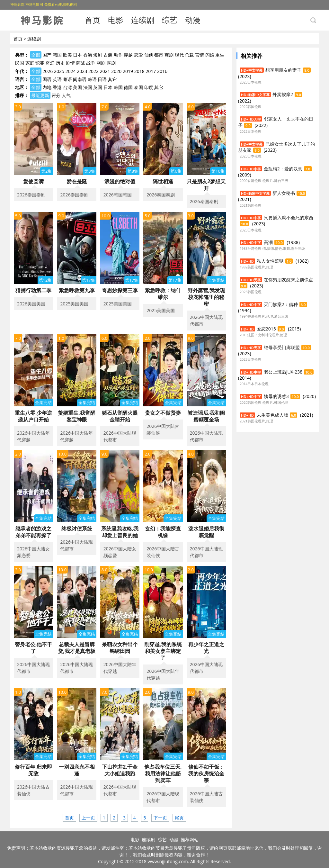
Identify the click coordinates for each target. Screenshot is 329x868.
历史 (60, 63)
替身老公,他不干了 (34, 648)
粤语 (67, 79)
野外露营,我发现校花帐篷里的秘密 (206, 297)
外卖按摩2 (283, 94)
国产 (47, 55)
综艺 (170, 20)
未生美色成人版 (272, 415)
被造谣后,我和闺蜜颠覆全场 (206, 416)
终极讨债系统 (77, 529)
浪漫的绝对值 (120, 181)
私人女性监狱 (270, 261)
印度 (149, 87)
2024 (71, 71)
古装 (108, 55)
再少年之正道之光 (206, 648)
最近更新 (40, 95)
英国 (98, 87)
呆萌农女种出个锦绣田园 (120, 648)
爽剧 (169, 55)
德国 (128, 87)
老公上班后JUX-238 (283, 372)
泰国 (138, 87)
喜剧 (111, 63)
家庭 (30, 63)
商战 (81, 63)
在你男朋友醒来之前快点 (289, 280)
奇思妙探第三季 (120, 290)
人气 (66, 95)
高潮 (268, 242)
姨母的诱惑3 (276, 396)
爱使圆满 (33, 181)
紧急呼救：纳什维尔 (163, 294)
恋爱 (138, 55)
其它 (112, 79)
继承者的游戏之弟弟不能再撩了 (33, 532)
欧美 (67, 55)
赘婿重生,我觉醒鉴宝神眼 (77, 416)
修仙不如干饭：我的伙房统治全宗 (206, 773)
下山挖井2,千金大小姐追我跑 (120, 770)
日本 (77, 55)
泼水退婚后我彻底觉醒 (206, 532)
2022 (93, 71)
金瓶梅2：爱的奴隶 (283, 169)
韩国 (57, 55)
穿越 (128, 55)
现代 (179, 55)
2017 (151, 71)
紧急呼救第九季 (77, 290)
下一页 (160, 818)
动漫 (193, 20)
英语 (57, 79)
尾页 (179, 818)
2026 (48, 71)
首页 (93, 20)
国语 (47, 79)
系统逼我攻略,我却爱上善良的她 (120, 532)
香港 (88, 55)
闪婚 (210, 55)
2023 (82, 71)
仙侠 (149, 55)
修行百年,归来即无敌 (34, 770)
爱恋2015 (266, 329)
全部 (36, 55)
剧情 (70, 63)
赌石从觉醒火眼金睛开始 (120, 416)
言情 (200, 55)
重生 (220, 55)
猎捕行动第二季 (33, 290)
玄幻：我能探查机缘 (163, 532)
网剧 (101, 63)
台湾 (67, 87)
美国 (77, 87)
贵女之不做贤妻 (163, 413)
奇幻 (50, 63)
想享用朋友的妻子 (283, 70)
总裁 (189, 55)
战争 (91, 63)
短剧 (98, 55)
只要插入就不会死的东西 (289, 217)
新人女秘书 (284, 193)
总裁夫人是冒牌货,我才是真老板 (77, 648)
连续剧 (143, 20)
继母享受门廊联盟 (282, 347)
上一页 (88, 818)
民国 (20, 63)
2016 (162, 71)
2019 (128, 71)
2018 (139, 71)
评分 (56, 95)
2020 (116, 71)
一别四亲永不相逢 (77, 770)
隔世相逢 (163, 181)
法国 (88, 87)
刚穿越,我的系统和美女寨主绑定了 (163, 651)
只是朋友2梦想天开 (206, 185)
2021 (105, 71)
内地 (47, 87)
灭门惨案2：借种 (281, 304)
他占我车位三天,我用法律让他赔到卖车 (163, 773)
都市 (159, 55)
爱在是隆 (77, 181)
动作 (118, 55)
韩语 (92, 79)
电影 (116, 20)
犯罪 (40, 63)
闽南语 (80, 79)
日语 (102, 79)
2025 (59, 71)
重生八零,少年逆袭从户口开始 (34, 416)
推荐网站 (190, 840)
